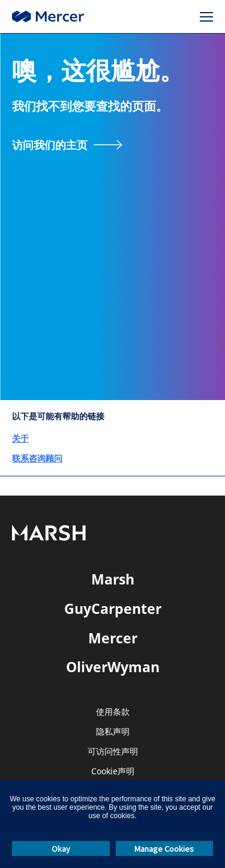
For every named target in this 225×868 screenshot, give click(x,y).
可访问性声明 (113, 752)
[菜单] (206, 17)
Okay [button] (61, 849)
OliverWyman (113, 667)
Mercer (113, 638)
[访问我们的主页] (67, 145)
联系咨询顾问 (37, 458)
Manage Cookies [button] (164, 849)
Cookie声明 (113, 772)
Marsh (113, 579)
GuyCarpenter (113, 609)
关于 (20, 438)
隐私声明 (113, 732)
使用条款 (113, 712)
